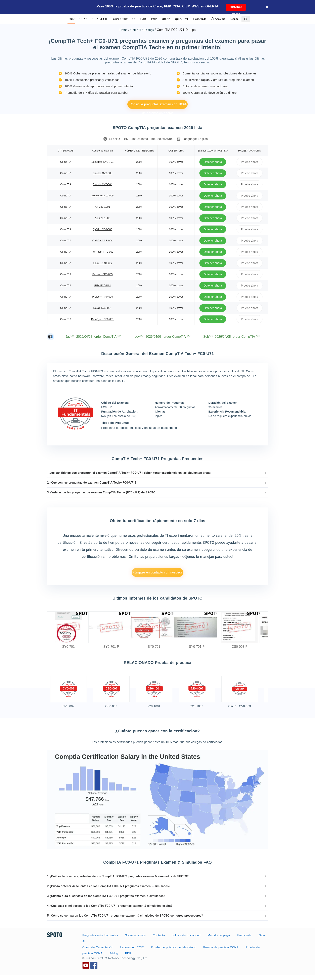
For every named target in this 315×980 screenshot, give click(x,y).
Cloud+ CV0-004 (102, 184)
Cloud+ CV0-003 (102, 173)
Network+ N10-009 (102, 196)
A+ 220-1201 (102, 207)
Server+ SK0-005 (102, 274)
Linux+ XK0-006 (102, 263)
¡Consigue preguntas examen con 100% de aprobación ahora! (157, 106)
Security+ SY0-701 (102, 162)
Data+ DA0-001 (103, 308)
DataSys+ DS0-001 (103, 319)
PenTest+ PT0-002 (102, 252)
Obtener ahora (236, 8)
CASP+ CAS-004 (102, 240)
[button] (157, 473)
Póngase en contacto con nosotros (157, 572)
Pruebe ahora (250, 162)
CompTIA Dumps (142, 30)
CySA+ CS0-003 (103, 229)
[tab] (157, 473)
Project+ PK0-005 (102, 297)
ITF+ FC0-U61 (102, 285)
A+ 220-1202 (102, 218)
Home (123, 30)
